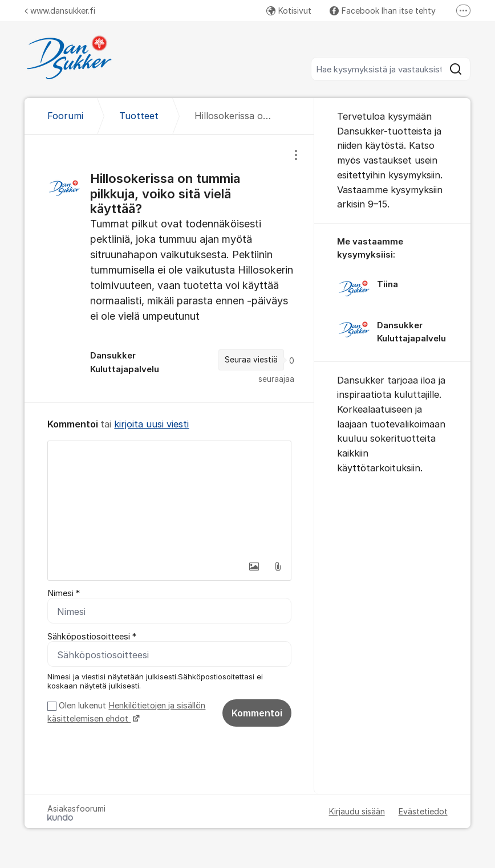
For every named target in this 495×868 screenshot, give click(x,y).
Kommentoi (257, 713)
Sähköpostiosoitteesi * (92, 637)
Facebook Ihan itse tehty (383, 11)
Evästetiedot (423, 811)
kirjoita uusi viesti (151, 424)
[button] (254, 567)
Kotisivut (289, 11)
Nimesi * (64, 593)
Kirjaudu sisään (357, 811)
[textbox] (169, 498)
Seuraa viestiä (251, 360)
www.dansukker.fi (60, 11)
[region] (169, 268)
